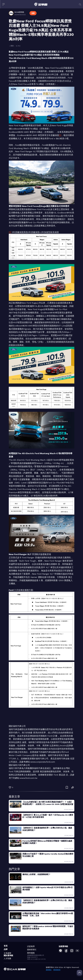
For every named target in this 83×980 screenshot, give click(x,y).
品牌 (6, 949)
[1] (60, 135)
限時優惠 (31, 953)
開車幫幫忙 (32, 950)
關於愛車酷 (8, 955)
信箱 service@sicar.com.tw (36, 959)
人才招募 (7, 959)
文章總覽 (7, 953)
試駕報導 (31, 946)
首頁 (6, 946)
